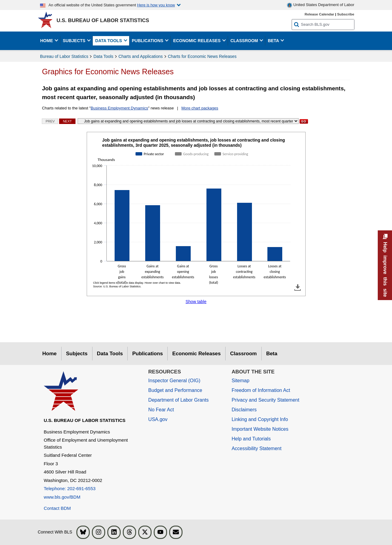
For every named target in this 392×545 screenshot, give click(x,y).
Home (50, 354)
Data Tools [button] (109, 41)
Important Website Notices (260, 429)
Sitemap (241, 381)
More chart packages (200, 108)
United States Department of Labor (321, 5)
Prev (50, 121)
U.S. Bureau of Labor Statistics (103, 20)
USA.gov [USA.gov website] (158, 419)
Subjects (77, 354)
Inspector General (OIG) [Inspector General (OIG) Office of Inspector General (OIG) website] (174, 381)
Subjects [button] (75, 41)
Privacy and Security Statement (265, 400)
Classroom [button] (245, 41)
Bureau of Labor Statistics (64, 56)
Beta (272, 354)
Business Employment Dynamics (119, 108)
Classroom (243, 354)
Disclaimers (244, 410)
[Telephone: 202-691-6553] (91, 489)
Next (67, 121)
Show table (196, 302)
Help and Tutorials (251, 439)
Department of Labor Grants (178, 400)
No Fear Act (161, 410)
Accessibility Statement (257, 448)
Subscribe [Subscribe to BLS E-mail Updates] (346, 14)
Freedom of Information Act (261, 390)
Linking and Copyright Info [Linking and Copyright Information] (260, 419)
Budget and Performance (175, 390)
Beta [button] (274, 41)
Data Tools (103, 56)
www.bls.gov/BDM (62, 497)
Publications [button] (148, 41)
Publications (147, 354)
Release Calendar (319, 14)
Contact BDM (57, 508)
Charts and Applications (141, 56)
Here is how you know (156, 5)
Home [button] (47, 41)
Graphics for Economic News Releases (108, 72)
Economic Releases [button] (197, 41)
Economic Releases (196, 354)
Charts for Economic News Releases (202, 56)
